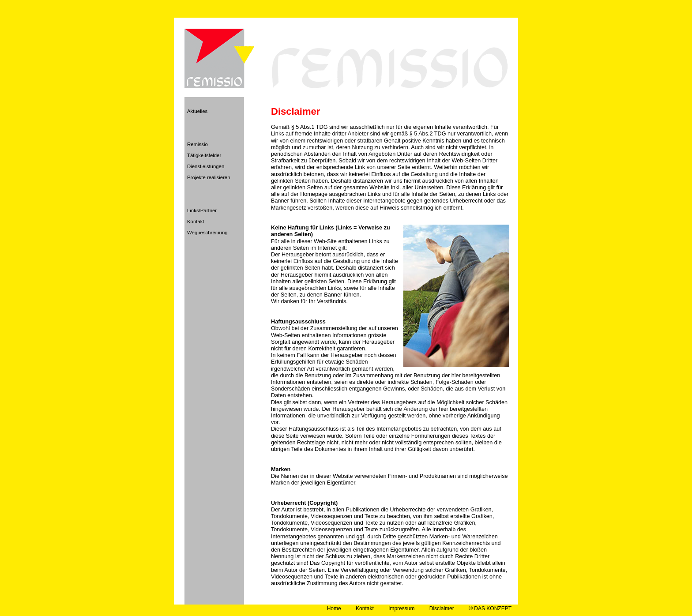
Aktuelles (197, 111)
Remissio (197, 144)
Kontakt (196, 222)
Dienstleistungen (206, 166)
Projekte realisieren (209, 177)
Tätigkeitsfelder (204, 155)
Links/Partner (202, 210)
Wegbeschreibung (207, 233)
